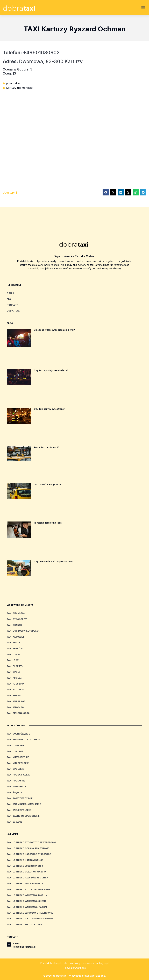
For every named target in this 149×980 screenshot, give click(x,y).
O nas (10, 293)
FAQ (9, 299)
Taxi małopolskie (18, 763)
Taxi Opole (13, 672)
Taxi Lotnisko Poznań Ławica (25, 883)
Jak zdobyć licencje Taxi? (48, 484)
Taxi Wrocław (15, 707)
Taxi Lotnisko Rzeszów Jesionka (27, 878)
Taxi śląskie (14, 792)
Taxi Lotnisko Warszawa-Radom (27, 907)
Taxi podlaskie (16, 781)
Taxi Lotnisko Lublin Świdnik (25, 866)
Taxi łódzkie (15, 822)
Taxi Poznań (15, 678)
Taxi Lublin (14, 654)
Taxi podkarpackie (18, 775)
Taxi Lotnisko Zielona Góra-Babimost (31, 919)
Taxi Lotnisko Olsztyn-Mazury (27, 872)
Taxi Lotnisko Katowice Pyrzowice (29, 854)
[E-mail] (9, 944)
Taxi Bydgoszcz (17, 619)
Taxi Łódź (13, 660)
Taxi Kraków (15, 649)
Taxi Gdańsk (14, 625)
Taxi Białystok (16, 613)
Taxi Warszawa (16, 701)
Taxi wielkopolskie (19, 810)
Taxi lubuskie (15, 751)
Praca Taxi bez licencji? (47, 447)
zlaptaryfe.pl (102, 963)
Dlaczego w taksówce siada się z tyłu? (54, 330)
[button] (143, 8)
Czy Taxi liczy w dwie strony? (49, 409)
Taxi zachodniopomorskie (23, 816)
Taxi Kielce (14, 643)
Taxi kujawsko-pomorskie (23, 740)
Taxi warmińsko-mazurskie (24, 804)
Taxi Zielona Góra (18, 713)
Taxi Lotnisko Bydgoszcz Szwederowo (31, 842)
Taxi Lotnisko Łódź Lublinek (24, 925)
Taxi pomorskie (16, 787)
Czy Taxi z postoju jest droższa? (51, 370)
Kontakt (12, 305)
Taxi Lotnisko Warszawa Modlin (27, 895)
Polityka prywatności (75, 968)
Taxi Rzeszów (15, 684)
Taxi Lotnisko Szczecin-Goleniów (28, 889)
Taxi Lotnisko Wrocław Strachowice (30, 913)
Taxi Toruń (14, 696)
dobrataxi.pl (54, 963)
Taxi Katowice (16, 637)
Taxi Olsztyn (15, 666)
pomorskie (13, 83)
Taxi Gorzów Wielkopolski (24, 631)
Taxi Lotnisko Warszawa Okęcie (27, 901)
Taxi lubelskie (16, 746)
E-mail (16, 944)
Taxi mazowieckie (18, 757)
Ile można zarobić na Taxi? (48, 523)
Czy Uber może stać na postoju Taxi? (54, 561)
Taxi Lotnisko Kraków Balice (25, 860)
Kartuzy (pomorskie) (19, 88)
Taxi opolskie (15, 769)
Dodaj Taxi (14, 311)
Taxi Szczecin (16, 690)
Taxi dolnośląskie (18, 734)
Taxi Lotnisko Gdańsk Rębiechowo (28, 848)
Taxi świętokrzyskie (20, 798)
